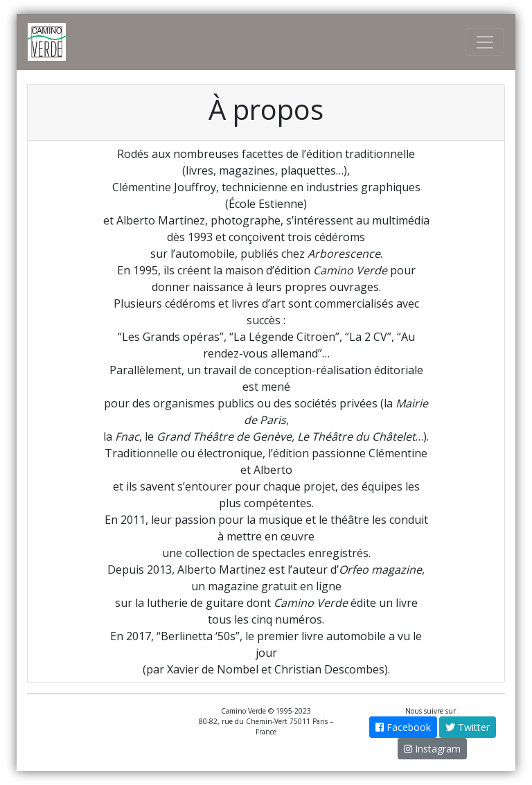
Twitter (468, 727)
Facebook (403, 727)
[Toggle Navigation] (485, 42)
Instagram (432, 749)
